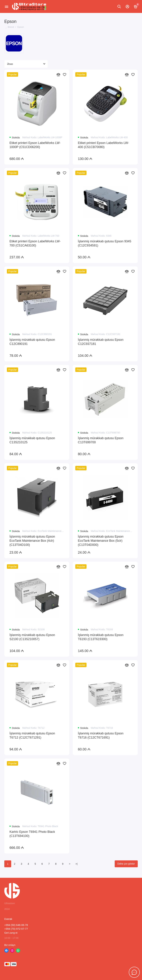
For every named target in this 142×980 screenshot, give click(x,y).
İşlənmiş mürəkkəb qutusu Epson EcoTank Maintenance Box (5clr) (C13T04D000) (101, 541)
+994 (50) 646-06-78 (16, 925)
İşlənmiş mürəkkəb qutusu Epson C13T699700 (101, 440)
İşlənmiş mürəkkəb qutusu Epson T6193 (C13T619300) (101, 637)
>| (77, 864)
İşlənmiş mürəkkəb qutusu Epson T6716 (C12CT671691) (101, 735)
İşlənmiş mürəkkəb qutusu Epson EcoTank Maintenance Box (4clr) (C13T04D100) (32, 541)
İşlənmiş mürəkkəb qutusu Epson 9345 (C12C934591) (105, 243)
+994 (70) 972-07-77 (16, 929)
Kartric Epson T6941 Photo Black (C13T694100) (32, 834)
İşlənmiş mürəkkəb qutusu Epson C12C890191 (32, 342)
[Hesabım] (127, 7)
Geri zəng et (11, 933)
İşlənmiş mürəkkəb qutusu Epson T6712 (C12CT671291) (32, 735)
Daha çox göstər (126, 864)
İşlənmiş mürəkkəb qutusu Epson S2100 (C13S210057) (32, 637)
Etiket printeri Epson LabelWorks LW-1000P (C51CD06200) (35, 145)
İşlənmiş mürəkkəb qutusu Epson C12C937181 (101, 342)
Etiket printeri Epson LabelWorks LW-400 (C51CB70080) (103, 145)
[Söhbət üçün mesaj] (134, 972)
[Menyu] (6, 6)
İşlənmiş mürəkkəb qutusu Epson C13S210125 (32, 440)
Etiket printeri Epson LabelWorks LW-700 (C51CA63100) (35, 243)
